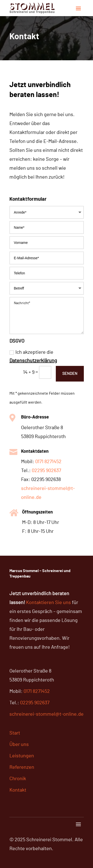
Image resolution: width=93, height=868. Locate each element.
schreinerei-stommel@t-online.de (46, 714)
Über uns (19, 744)
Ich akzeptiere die (33, 356)
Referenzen (22, 767)
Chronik (18, 779)
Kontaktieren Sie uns (48, 603)
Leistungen (22, 756)
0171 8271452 (48, 462)
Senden (70, 374)
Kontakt (18, 790)
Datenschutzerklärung (33, 361)
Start (15, 733)
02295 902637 (46, 471)
